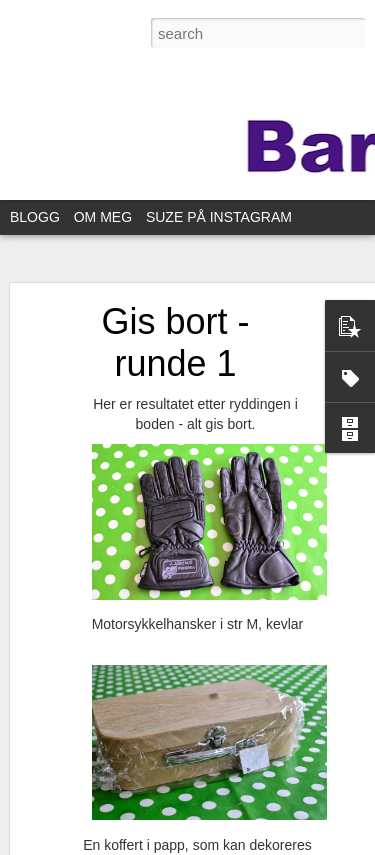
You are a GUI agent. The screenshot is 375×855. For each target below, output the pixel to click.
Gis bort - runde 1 (175, 342)
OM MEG (103, 217)
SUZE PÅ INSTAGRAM (219, 217)
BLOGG (35, 217)
